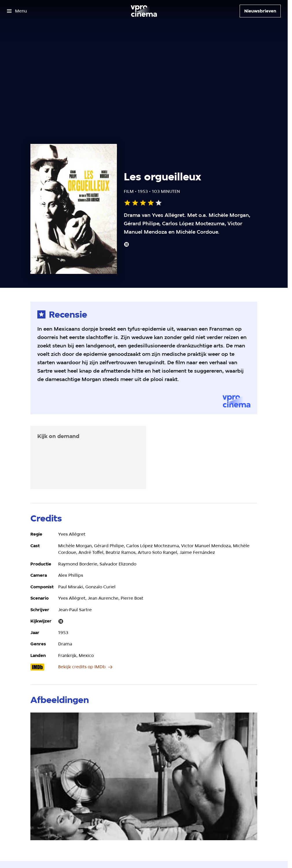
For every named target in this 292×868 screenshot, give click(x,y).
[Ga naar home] (144, 11)
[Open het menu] (17, 11)
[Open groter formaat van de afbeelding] (144, 776)
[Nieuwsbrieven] (260, 11)
